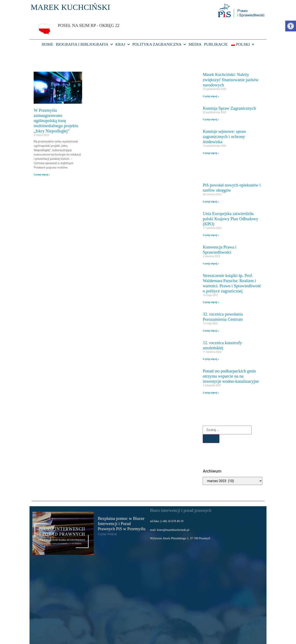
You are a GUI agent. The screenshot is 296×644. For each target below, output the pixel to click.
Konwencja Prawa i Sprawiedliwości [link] (220, 250)
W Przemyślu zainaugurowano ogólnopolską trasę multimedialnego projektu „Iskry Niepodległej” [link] (56, 121)
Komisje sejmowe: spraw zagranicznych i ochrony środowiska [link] (224, 136)
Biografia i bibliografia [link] (84, 44)
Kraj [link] (123, 44)
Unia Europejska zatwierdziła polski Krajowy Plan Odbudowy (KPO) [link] (230, 219)
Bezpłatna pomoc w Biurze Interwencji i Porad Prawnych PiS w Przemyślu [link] (122, 523)
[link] (291, 26)
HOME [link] (48, 44)
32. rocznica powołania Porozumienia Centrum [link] (223, 317)
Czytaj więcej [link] (107, 534)
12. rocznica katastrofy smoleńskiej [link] (222, 345)
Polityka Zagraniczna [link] (159, 44)
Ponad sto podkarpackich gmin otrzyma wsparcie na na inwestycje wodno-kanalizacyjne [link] (231, 376)
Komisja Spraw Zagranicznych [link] (229, 108)
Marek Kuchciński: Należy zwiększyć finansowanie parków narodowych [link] (231, 80)
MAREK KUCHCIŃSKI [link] (70, 7)
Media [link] (195, 44)
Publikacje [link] (216, 44)
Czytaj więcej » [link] (42, 175)
